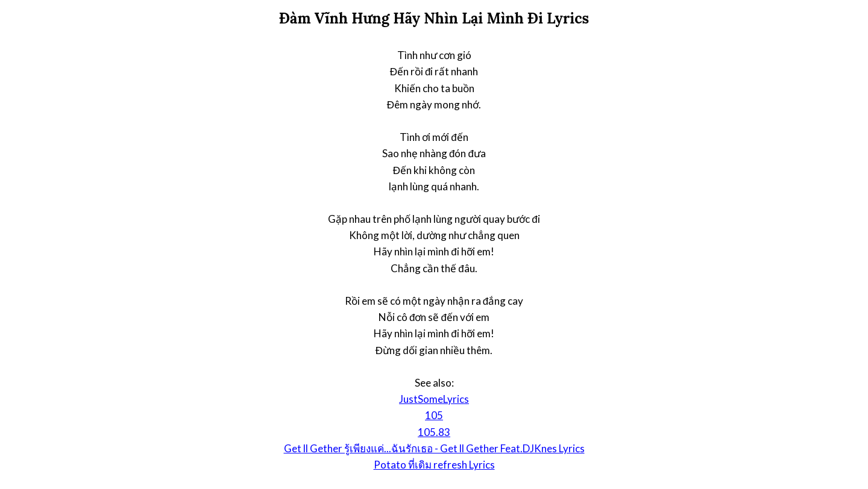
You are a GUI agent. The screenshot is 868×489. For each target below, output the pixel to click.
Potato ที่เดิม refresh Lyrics (434, 465)
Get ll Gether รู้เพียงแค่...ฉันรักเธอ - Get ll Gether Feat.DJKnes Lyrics (434, 448)
